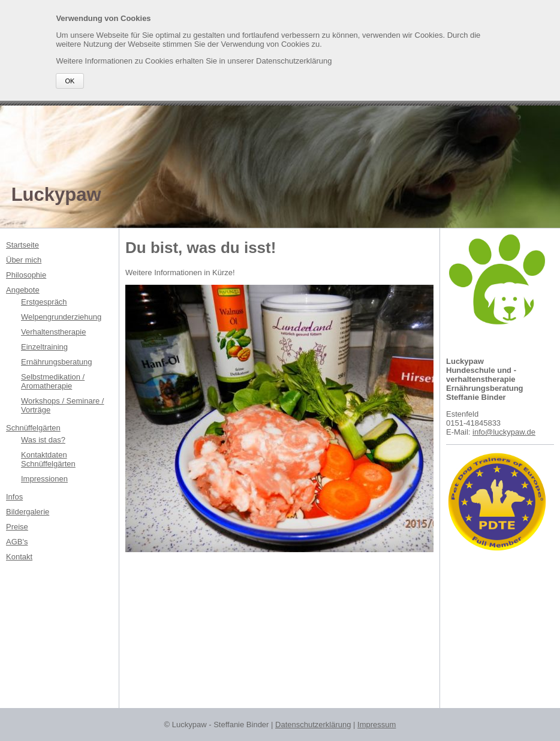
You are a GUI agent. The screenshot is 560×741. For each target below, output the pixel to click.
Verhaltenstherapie (53, 332)
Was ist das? (43, 440)
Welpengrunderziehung (61, 317)
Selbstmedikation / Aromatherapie (53, 381)
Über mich (24, 260)
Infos (14, 497)
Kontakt (19, 557)
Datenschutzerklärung (313, 725)
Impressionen (44, 479)
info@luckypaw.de (504, 432)
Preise (17, 527)
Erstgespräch (44, 302)
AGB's (17, 542)
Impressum (377, 725)
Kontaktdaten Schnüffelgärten (48, 459)
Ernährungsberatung (57, 362)
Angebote (23, 290)
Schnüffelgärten (33, 428)
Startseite (22, 245)
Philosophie (26, 275)
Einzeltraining (44, 347)
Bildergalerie (28, 512)
